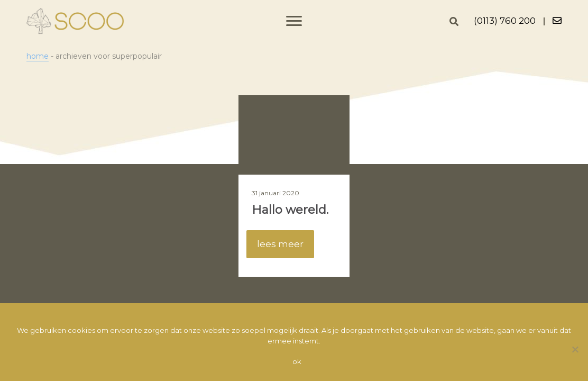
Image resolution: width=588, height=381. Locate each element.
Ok (297, 361)
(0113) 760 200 (505, 21)
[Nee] (575, 349)
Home (38, 56)
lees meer (280, 244)
